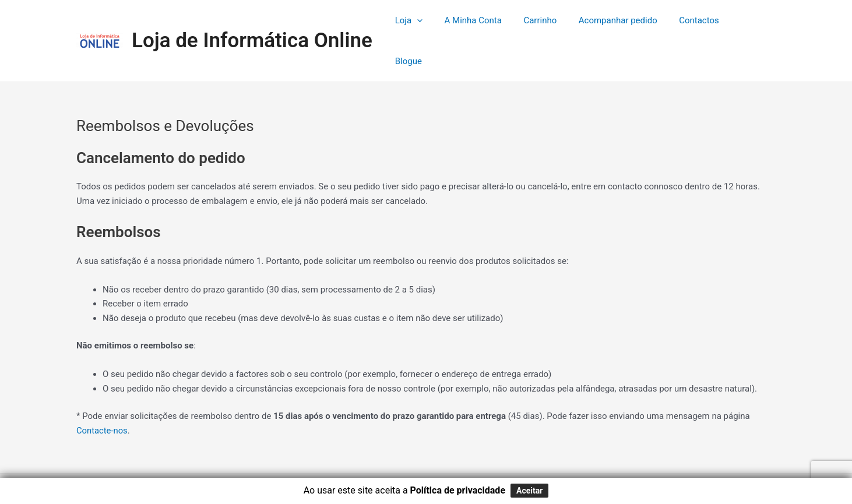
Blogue (754, 21)
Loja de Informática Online (252, 21)
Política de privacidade (458, 490)
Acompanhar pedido (626, 21)
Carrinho (552, 21)
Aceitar (529, 491)
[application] (438, 21)
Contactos (703, 21)
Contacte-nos (102, 391)
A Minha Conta (490, 21)
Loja (430, 21)
